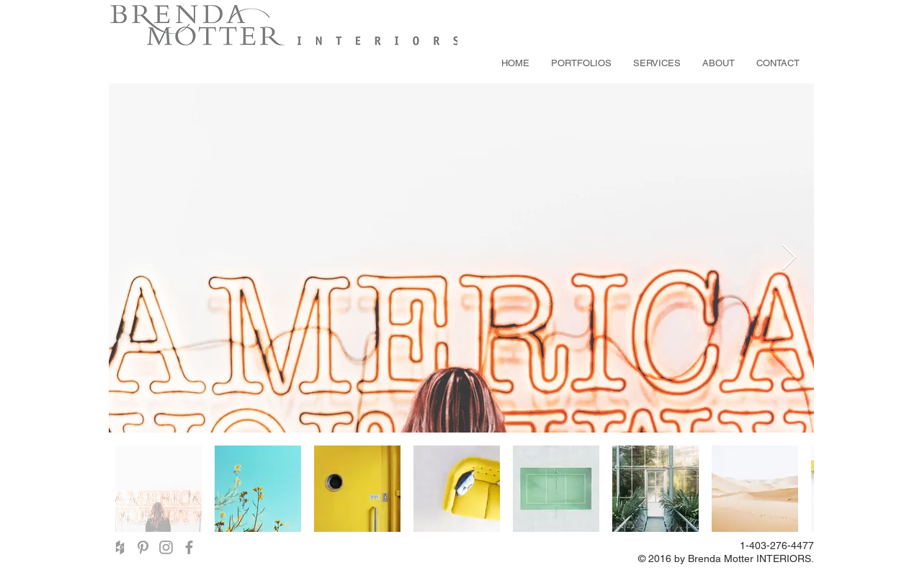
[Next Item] (789, 258)
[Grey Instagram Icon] (166, 547)
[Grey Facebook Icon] (189, 547)
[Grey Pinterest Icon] (143, 547)
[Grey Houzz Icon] (120, 547)
